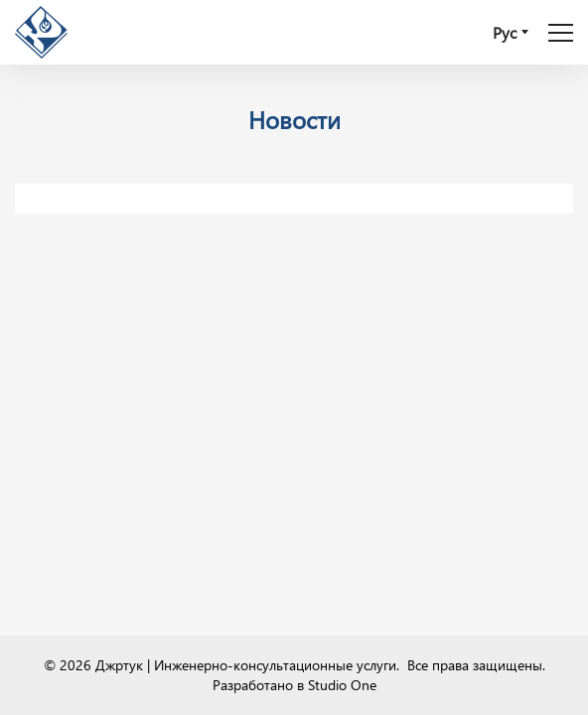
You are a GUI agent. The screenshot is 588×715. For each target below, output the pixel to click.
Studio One (342, 685)
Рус (505, 32)
